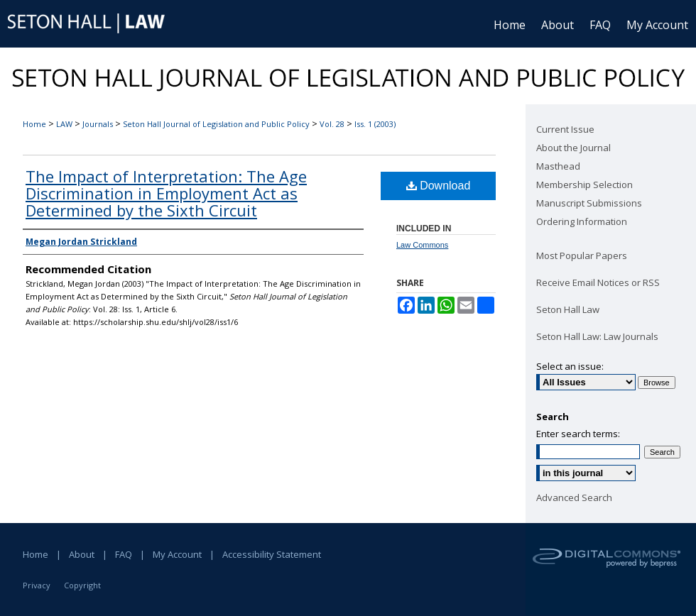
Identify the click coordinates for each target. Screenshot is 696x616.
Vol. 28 (332, 124)
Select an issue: (570, 366)
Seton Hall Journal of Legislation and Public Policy (216, 124)
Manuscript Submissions (589, 203)
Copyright (82, 585)
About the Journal (573, 148)
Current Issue (565, 129)
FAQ (124, 554)
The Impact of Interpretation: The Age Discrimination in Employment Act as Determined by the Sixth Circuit (166, 193)
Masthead (558, 166)
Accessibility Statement (272, 554)
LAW (64, 124)
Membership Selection (584, 185)
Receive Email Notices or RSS (598, 282)
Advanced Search (574, 497)
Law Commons (422, 245)
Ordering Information (582, 221)
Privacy (37, 585)
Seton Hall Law (568, 309)
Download (439, 186)
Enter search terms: (578, 434)
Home (34, 124)
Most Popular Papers (582, 255)
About (82, 554)
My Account (177, 554)
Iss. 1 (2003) (375, 124)
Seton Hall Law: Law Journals (597, 336)
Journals (98, 124)
